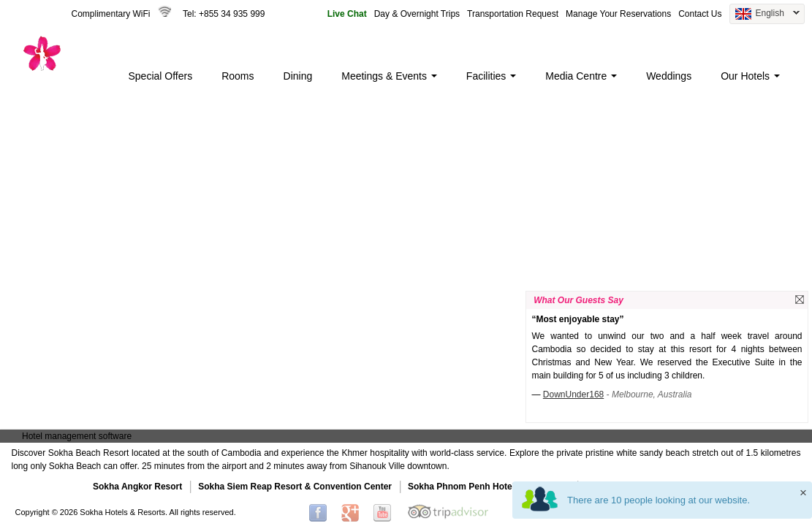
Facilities (491, 76)
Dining (298, 76)
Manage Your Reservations (618, 14)
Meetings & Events (389, 76)
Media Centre (581, 76)
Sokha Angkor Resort (137, 487)
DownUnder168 (573, 394)
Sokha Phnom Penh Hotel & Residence (489, 487)
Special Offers (161, 76)
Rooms (238, 76)
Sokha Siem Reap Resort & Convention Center (295, 487)
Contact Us (700, 14)
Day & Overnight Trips (417, 14)
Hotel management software (77, 436)
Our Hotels (750, 76)
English (764, 15)
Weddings (669, 76)
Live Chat (347, 14)
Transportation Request (513, 14)
